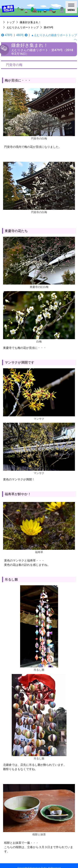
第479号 (49, 27)
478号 (7, 35)
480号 (22, 35)
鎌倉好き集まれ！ (30, 22)
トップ (11, 22)
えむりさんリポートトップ (23, 27)
